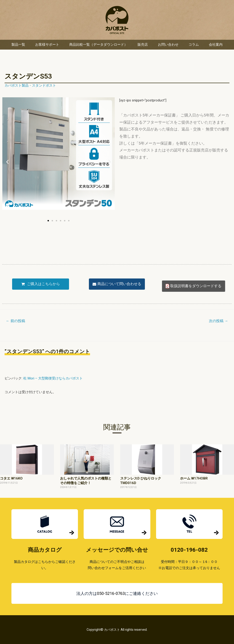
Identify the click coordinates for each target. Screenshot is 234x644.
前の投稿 (16, 321)
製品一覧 (18, 45)
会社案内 (216, 45)
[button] (7, 162)
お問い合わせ (168, 45)
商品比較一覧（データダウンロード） (98, 45)
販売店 (143, 45)
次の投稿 (218, 321)
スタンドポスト (44, 85)
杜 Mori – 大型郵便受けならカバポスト (53, 378)
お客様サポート (47, 45)
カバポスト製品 (17, 85)
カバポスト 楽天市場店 (117, 20)
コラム (194, 45)
